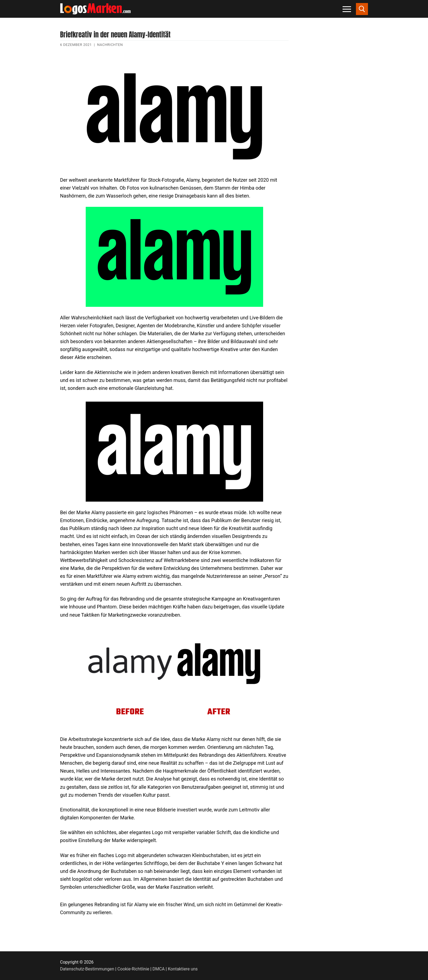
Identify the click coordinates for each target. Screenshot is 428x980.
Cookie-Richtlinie (133, 969)
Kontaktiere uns (183, 969)
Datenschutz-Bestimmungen (87, 969)
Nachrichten (110, 45)
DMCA (159, 969)
